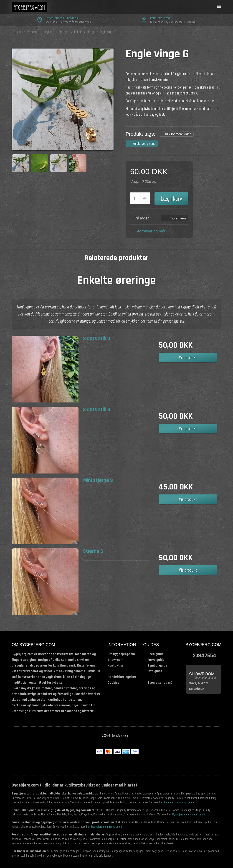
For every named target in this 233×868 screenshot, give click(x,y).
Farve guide (156, 660)
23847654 (205, 655)
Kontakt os (116, 666)
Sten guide (156, 654)
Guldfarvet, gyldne (144, 143)
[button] (175, 218)
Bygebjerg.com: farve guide (107, 826)
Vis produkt (188, 357)
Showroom (115, 660)
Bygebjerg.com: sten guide (179, 802)
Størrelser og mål (150, 231)
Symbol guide (157, 666)
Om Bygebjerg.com (121, 654)
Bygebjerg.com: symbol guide (189, 814)
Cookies (113, 683)
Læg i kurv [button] (171, 198)
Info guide (155, 671)
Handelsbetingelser (122, 677)
